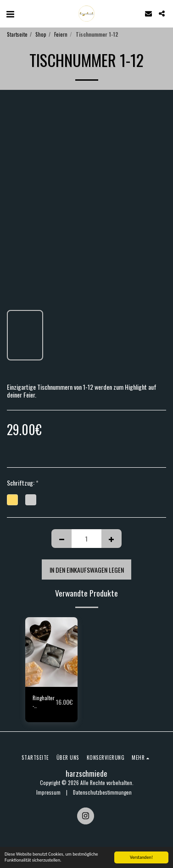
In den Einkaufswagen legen (87, 570)
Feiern (61, 34)
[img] (51, 652)
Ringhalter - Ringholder (44, 702)
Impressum (48, 792)
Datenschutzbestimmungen (102, 792)
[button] (10, 13)
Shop (41, 34)
